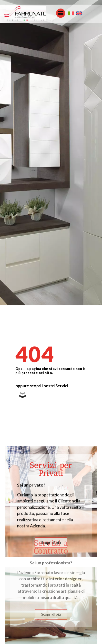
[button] (61, 12)
